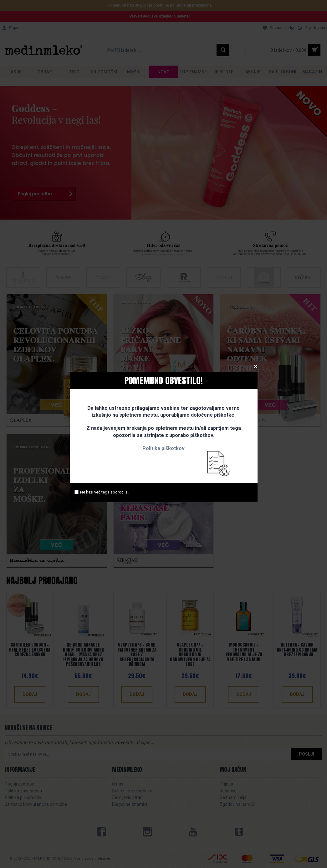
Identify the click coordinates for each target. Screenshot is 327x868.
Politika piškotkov (163, 448)
